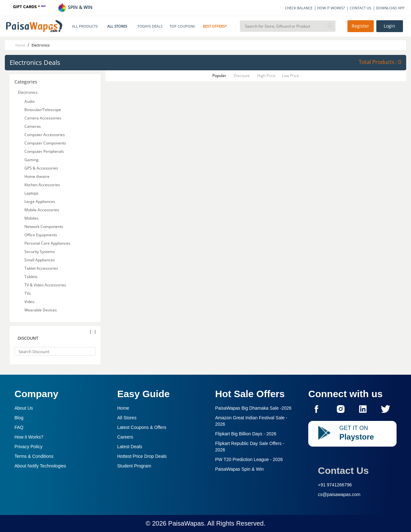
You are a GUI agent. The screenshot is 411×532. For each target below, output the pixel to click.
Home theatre (37, 176)
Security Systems (40, 252)
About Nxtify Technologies (40, 466)
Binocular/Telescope (43, 110)
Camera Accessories (43, 118)
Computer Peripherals (44, 151)
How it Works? (29, 437)
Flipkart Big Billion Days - (246, 434)
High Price (266, 76)
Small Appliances (40, 260)
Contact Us (343, 471)
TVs (28, 293)
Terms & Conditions (34, 456)
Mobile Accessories (42, 210)
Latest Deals (130, 447)
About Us (24, 408)
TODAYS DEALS (150, 26)
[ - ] (93, 331)
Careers (125, 437)
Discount (242, 76)
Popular (219, 76)
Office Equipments (41, 235)
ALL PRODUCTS (85, 26)
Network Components (44, 227)
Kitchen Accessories (42, 185)
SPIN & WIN (75, 7)
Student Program (134, 466)
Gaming (31, 160)
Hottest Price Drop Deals (142, 456)
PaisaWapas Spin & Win (239, 469)
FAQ (19, 427)
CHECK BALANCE (299, 8)
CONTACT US (360, 8)
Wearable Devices (41, 310)
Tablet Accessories (41, 268)
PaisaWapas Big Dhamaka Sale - (253, 408)
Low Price (290, 76)
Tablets (31, 277)
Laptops (31, 193)
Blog (19, 418)
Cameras (33, 126)
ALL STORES (117, 26)
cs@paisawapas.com (339, 494)
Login (389, 26)
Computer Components (45, 143)
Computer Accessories (45, 135)
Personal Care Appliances (47, 243)
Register (360, 26)
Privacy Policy (28, 447)
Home (123, 408)
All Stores (127, 418)
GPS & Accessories (41, 168)
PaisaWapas (186, 523)
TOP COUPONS (182, 26)
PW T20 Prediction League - (249, 459)
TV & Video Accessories (45, 285)
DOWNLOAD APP (390, 8)
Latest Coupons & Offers (142, 427)
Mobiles (31, 218)
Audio (30, 101)
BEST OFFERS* (215, 26)
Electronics (28, 92)
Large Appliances (40, 201)
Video (29, 302)
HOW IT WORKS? (331, 8)
